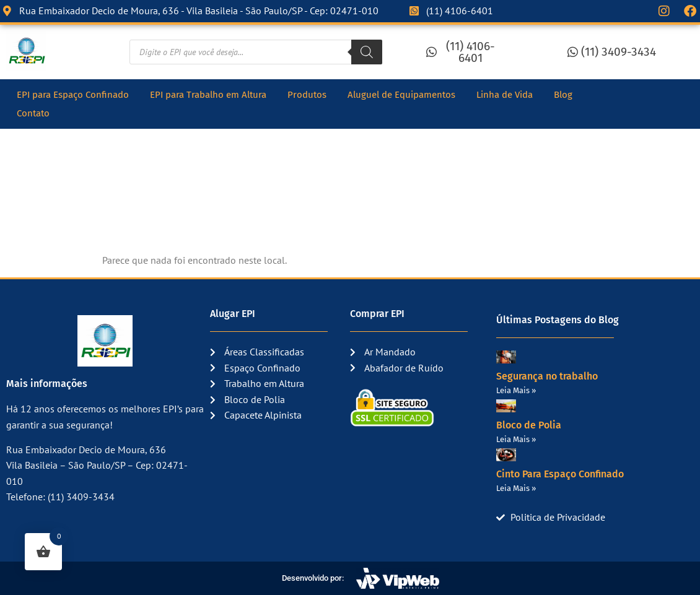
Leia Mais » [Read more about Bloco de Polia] (516, 439)
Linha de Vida (505, 95)
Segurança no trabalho (547, 376)
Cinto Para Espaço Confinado (560, 474)
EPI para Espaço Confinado (73, 95)
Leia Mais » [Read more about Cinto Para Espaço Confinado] (516, 488)
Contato (33, 113)
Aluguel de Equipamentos (401, 95)
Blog (563, 95)
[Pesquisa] (367, 52)
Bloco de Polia (529, 425)
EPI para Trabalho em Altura (208, 95)
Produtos (307, 95)
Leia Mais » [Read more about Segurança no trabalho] (516, 390)
